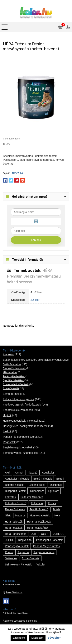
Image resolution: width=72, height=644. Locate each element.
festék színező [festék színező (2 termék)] (39, 509)
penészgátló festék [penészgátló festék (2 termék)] (17, 546)
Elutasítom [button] (37, 638)
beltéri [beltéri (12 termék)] (60, 479)
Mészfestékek (10, 372)
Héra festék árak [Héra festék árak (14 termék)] (38, 528)
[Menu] (5, 27)
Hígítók (7, 415)
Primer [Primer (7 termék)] (9, 552)
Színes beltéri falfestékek (16, 384)
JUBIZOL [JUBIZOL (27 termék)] (59, 534)
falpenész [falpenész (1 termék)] (37, 503)
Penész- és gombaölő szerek (20, 437)
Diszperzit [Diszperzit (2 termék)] (56, 485)
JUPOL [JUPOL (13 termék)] (9, 540)
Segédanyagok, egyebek (18, 447)
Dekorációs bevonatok (14, 368)
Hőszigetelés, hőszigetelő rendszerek (25, 426)
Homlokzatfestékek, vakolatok (21, 421)
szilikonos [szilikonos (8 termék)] (11, 558)
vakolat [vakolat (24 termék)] (41, 565)
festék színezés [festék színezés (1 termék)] (15, 509)
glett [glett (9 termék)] (8, 515)
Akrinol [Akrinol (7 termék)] (19, 473)
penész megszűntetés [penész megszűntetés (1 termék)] (46, 546)
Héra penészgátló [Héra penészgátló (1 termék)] (16, 534)
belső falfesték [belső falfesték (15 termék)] (43, 479)
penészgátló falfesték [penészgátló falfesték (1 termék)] (49, 540)
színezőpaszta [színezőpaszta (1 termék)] (31, 558)
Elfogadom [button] (19, 638)
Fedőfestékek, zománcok (18, 410)
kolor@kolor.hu (14, 592)
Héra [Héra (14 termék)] (57, 515)
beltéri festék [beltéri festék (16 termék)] (37, 485)
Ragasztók (9, 442)
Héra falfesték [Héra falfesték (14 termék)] (14, 522)
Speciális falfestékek (13, 380)
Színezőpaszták (11, 388)
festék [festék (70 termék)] (52, 503)
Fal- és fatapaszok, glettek (19, 399)
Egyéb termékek (13, 394)
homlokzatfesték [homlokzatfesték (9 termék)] (40, 515)
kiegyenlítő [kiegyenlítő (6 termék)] (25, 540)
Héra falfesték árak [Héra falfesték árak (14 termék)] (39, 522)
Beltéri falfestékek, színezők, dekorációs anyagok (32, 360)
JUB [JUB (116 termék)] (33, 534)
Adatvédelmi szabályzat (16, 613)
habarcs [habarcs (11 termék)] (20, 515)
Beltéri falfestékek (12, 364)
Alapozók (8, 354)
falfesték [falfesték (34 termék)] (10, 497)
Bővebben (54, 638)
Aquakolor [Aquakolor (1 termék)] (48, 473)
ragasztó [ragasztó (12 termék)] (23, 552)
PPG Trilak (18, 173)
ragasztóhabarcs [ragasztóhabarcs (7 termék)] (44, 552)
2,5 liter (35, 300)
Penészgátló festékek (14, 376)
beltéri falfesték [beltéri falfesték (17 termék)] (15, 485)
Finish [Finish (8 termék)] (56, 509)
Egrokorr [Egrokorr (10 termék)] (53, 491)
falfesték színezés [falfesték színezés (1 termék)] (32, 497)
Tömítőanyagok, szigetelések (20, 453)
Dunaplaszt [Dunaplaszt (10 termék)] (37, 491)
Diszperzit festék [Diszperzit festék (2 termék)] (15, 491)
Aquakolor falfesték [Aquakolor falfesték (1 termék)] (17, 479)
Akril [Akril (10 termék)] (8, 473)
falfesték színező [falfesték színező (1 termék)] (16, 503)
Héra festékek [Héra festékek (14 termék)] (14, 528)
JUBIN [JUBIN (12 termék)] (45, 534)
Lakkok (7, 431)
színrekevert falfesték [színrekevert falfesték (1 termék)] (18, 565)
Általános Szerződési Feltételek (20, 621)
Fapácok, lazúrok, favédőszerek (22, 405)
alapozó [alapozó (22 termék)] (33, 473)
